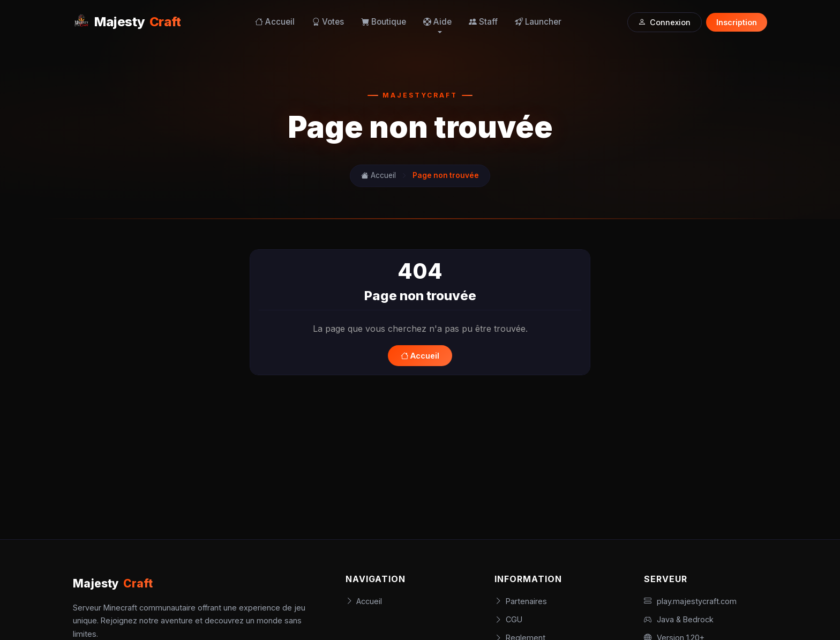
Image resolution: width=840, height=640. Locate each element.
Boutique (384, 22)
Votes (328, 22)
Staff (483, 22)
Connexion (664, 22)
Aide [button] (437, 22)
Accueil (275, 22)
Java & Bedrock (679, 620)
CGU (508, 620)
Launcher (538, 22)
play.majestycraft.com (690, 601)
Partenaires (520, 601)
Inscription (737, 22)
